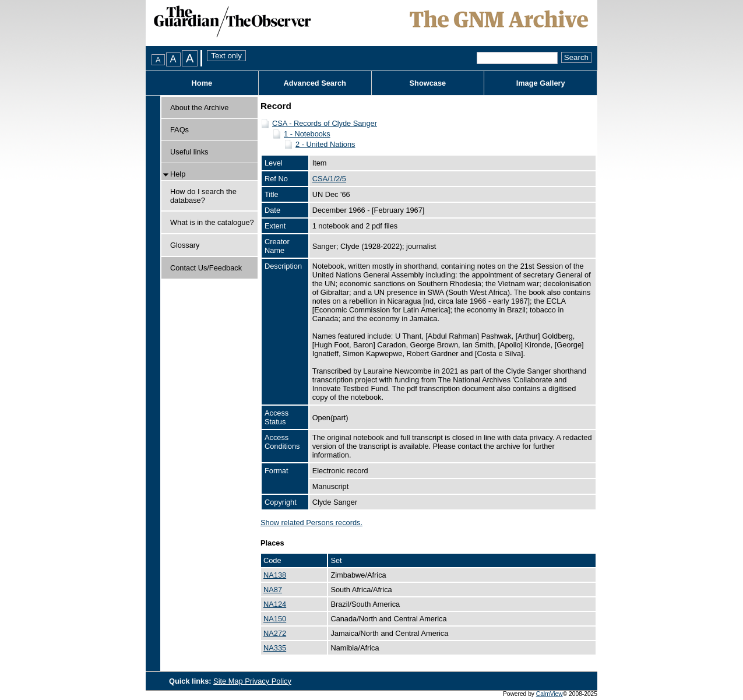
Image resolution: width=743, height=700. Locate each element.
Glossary (185, 245)
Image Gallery (541, 83)
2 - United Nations (325, 144)
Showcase (428, 83)
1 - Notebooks (307, 134)
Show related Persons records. (311, 523)
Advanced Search (314, 83)
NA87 (273, 590)
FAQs (179, 130)
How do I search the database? (203, 196)
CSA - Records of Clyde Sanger (325, 123)
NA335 (275, 648)
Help (178, 174)
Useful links (189, 152)
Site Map (229, 681)
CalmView (550, 694)
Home (202, 83)
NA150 (275, 619)
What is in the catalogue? (212, 222)
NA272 (275, 633)
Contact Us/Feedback (206, 268)
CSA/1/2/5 (329, 179)
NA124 (275, 604)
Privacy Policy (268, 681)
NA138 (275, 575)
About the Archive (199, 108)
